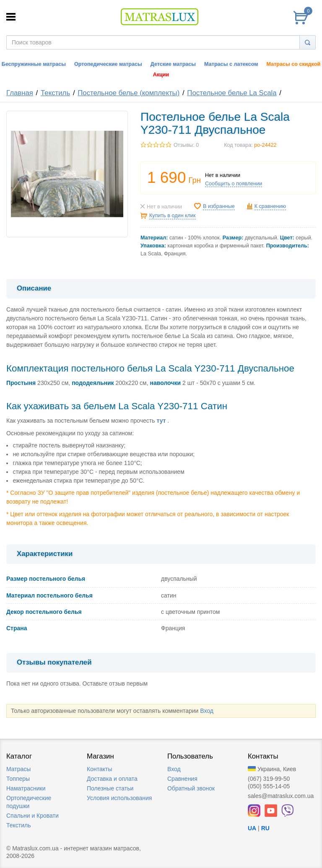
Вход (207, 711)
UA (252, 828)
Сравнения (182, 779)
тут (161, 421)
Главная (20, 93)
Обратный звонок (191, 788)
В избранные (219, 206)
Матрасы (18, 769)
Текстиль (55, 93)
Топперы (18, 779)
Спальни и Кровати (32, 816)
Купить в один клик (173, 216)
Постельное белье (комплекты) (129, 93)
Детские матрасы (173, 64)
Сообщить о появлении (234, 184)
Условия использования (119, 798)
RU (265, 828)
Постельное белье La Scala (232, 93)
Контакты (99, 769)
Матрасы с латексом (231, 64)
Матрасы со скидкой (294, 64)
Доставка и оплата (112, 779)
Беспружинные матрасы (34, 64)
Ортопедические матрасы (108, 64)
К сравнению (270, 206)
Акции (161, 75)
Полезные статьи (110, 788)
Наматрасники (26, 788)
